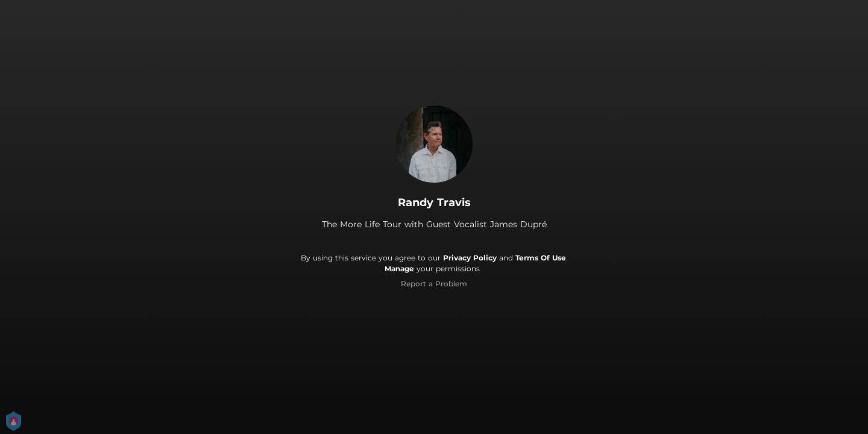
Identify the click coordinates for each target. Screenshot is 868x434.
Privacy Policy (470, 258)
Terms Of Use (541, 258)
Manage (399, 269)
